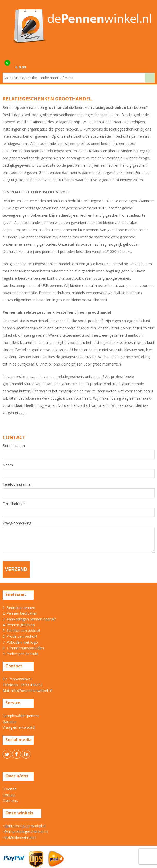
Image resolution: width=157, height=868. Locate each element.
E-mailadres (14, 504)
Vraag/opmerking (17, 523)
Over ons (10, 801)
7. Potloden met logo (20, 642)
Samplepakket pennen (21, 716)
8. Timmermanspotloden (23, 648)
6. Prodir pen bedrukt (20, 636)
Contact (9, 795)
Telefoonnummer (17, 484)
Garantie (10, 722)
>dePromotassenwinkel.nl (24, 826)
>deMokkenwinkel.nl (19, 837)
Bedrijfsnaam (14, 446)
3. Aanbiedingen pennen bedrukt (29, 619)
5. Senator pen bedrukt (22, 631)
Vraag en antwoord (19, 727)
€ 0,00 (20, 67)
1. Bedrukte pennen (19, 608)
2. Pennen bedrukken (20, 613)
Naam (8, 465)
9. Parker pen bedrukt (20, 654)
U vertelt (10, 789)
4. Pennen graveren (19, 625)
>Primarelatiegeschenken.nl (25, 832)
